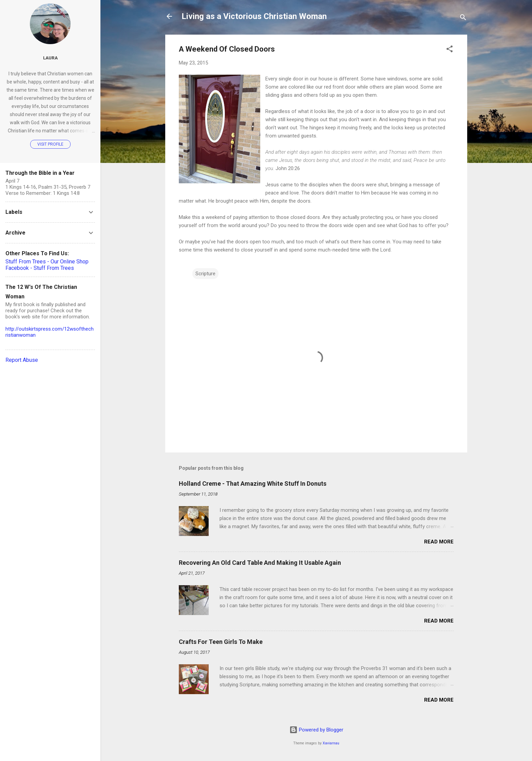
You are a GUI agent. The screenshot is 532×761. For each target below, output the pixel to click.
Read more (439, 542)
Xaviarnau (331, 743)
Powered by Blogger (316, 730)
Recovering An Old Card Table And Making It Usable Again (260, 563)
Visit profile (50, 144)
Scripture (205, 274)
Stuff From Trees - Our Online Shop (47, 262)
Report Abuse (22, 360)
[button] (450, 50)
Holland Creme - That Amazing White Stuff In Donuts (253, 484)
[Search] (463, 18)
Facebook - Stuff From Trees (40, 268)
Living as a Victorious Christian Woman (254, 16)
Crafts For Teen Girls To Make (221, 642)
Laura (50, 58)
